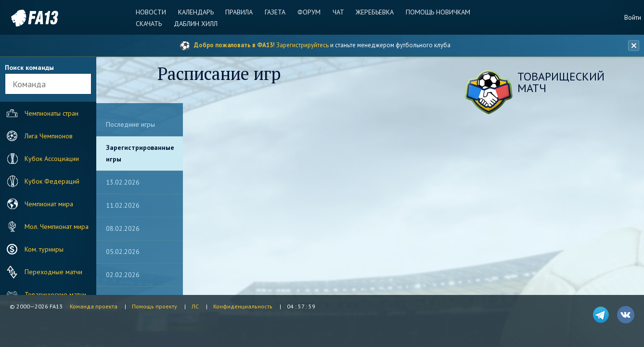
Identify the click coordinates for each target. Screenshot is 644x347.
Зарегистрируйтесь (303, 45)
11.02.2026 (123, 205)
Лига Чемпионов (39, 136)
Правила (241, 12)
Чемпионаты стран (41, 113)
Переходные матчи (43, 272)
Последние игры (130, 124)
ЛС (195, 306)
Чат (337, 12)
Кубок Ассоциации (42, 159)
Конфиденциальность (243, 306)
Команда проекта (94, 306)
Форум (309, 12)
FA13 (29, 18)
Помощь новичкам (436, 12)
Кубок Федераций (42, 181)
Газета (276, 12)
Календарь (198, 12)
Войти (633, 17)
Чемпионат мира (39, 204)
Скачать (152, 24)
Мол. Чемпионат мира (46, 227)
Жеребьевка (373, 12)
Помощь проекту (155, 306)
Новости (154, 12)
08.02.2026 (123, 228)
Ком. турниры (34, 249)
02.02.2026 (123, 275)
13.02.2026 (123, 182)
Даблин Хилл (198, 24)
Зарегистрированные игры (140, 153)
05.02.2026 (123, 252)
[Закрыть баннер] (632, 46)
